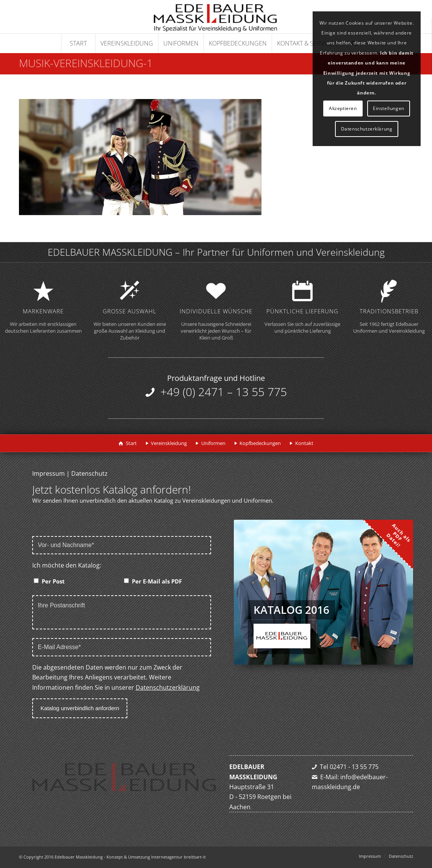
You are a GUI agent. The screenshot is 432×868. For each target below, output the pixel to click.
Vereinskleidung (169, 443)
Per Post (53, 581)
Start (131, 443)
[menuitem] (78, 43)
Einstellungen (389, 108)
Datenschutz (89, 473)
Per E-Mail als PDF (157, 581)
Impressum (49, 473)
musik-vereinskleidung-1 (86, 63)
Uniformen (213, 443)
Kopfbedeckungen (260, 443)
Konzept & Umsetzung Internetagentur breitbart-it (156, 857)
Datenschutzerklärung (168, 687)
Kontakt (304, 443)
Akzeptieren (343, 108)
